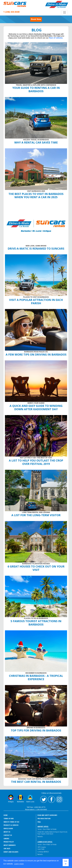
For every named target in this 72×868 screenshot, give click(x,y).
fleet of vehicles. (56, 38)
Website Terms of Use (11, 822)
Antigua (11, 802)
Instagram (59, 799)
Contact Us (8, 835)
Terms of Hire (9, 818)
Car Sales (7, 848)
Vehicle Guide (8, 828)
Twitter (44, 799)
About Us (7, 832)
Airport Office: (43, 826)
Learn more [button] (19, 864)
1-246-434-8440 (41, 810)
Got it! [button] (66, 862)
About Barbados (10, 845)
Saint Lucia (30, 802)
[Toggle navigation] (64, 12)
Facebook (51, 799)
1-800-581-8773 (40, 807)
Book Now (36, 19)
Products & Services (11, 825)
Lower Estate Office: (45, 842)
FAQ (39, 822)
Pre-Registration (44, 818)
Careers (6, 839)
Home (6, 815)
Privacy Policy (9, 842)
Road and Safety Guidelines (47, 815)
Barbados (21, 802)
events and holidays (11, 852)
